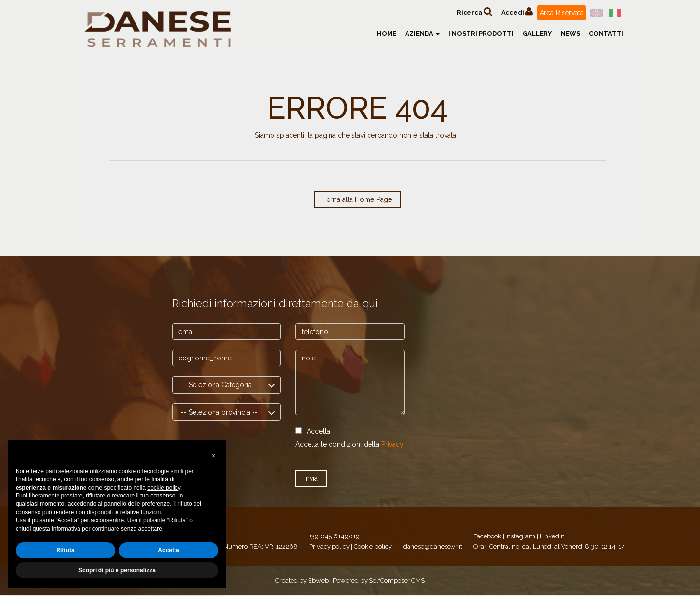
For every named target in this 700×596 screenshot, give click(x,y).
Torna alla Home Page (357, 199)
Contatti (606, 33)
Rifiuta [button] (65, 550)
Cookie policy (373, 546)
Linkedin (552, 536)
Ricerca (475, 11)
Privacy (392, 444)
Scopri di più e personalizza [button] (117, 570)
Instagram (520, 536)
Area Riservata (562, 13)
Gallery (537, 33)
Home (387, 33)
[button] (214, 456)
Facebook (487, 536)
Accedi (517, 11)
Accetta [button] (168, 550)
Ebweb (318, 581)
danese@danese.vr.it (433, 546)
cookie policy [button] (164, 488)
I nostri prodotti (481, 33)
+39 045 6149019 (334, 536)
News (570, 33)
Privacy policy (329, 546)
